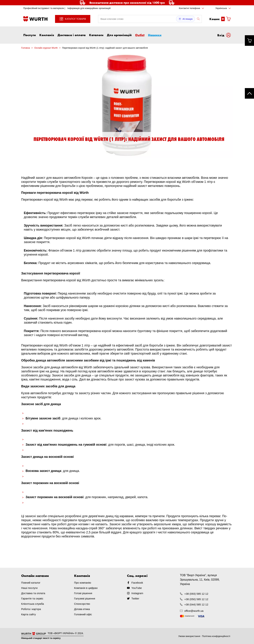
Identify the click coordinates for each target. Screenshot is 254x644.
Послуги (30, 35)
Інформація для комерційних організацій (89, 8)
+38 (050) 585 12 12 (196, 599)
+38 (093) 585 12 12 (196, 594)
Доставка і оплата (72, 35)
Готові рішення (83, 593)
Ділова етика (82, 609)
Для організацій (119, 35)
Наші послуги (29, 588)
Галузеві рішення (85, 598)
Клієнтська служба (33, 604)
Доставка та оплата (33, 593)
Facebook (137, 583)
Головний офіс (83, 614)
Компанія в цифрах (86, 588)
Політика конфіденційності (216, 636)
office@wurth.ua (194, 611)
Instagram (137, 593)
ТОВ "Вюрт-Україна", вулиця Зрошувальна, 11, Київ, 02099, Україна (200, 580)
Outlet (140, 35)
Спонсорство (82, 604)
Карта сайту (28, 614)
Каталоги (96, 35)
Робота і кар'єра (31, 609)
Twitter (135, 598)
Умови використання (189, 636)
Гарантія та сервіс (32, 598)
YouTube (137, 588)
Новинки (155, 35)
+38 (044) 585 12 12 (196, 604)
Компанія (47, 35)
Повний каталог (31, 583)
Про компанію (83, 583)
